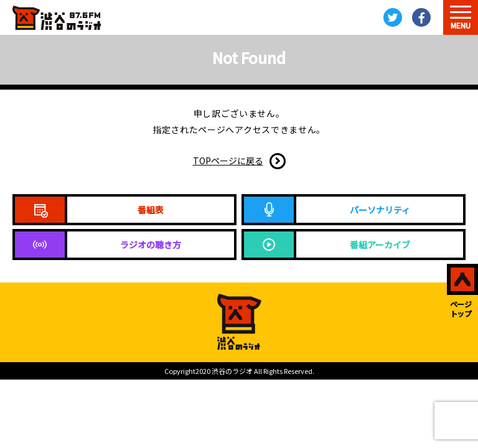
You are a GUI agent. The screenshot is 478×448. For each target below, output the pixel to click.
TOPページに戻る (228, 161)
